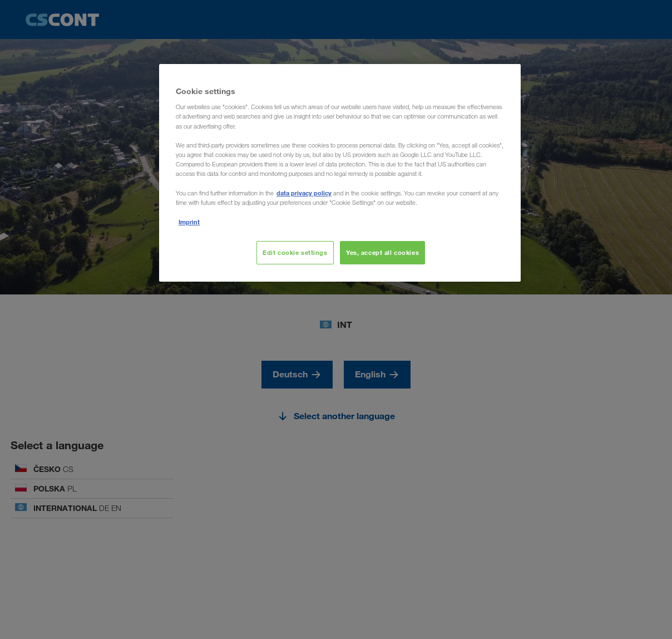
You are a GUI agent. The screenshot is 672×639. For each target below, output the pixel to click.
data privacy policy (304, 193)
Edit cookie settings (295, 252)
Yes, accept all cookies (382, 252)
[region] (340, 173)
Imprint (189, 222)
